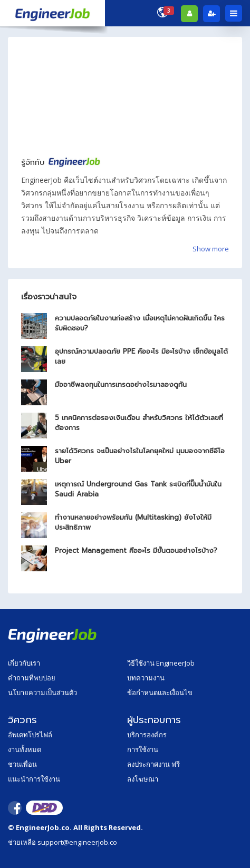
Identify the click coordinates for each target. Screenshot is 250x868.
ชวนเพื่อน (22, 764)
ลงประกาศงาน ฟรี (153, 764)
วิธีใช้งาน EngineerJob (161, 663)
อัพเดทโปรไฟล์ (30, 735)
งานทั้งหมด (25, 749)
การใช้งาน (143, 749)
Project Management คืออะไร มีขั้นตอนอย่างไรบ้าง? (136, 550)
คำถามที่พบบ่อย (32, 678)
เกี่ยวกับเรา (24, 663)
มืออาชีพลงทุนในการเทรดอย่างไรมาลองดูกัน (121, 384)
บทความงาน (146, 678)
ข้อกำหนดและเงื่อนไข (160, 693)
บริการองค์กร (147, 735)
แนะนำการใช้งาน (34, 779)
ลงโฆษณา (143, 779)
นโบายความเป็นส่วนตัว (42, 693)
